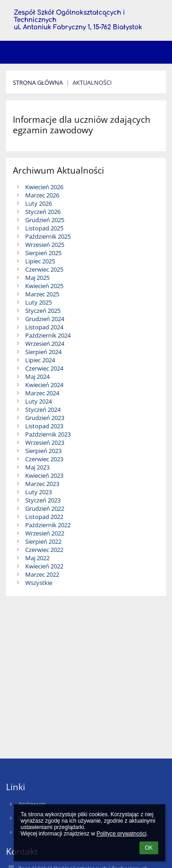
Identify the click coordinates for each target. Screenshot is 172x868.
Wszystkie (39, 583)
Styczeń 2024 (43, 409)
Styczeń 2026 (43, 212)
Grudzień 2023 (45, 418)
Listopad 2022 (44, 517)
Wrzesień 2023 (45, 442)
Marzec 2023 (42, 484)
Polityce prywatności (121, 834)
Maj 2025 (37, 278)
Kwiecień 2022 (44, 566)
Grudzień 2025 (45, 220)
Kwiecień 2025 (44, 286)
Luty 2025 (39, 302)
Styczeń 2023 (43, 500)
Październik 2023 (48, 434)
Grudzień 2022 (45, 508)
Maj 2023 (37, 467)
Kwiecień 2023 (44, 475)
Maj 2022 (37, 558)
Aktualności (92, 82)
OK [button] (149, 848)
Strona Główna (38, 82)
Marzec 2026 (42, 195)
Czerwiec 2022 (44, 550)
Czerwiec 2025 (44, 269)
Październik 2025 (48, 236)
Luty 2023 (39, 492)
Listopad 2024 (44, 327)
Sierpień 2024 (43, 352)
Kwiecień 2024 (44, 385)
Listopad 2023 (44, 426)
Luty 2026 (39, 203)
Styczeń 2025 (43, 311)
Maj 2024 (37, 377)
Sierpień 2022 (43, 541)
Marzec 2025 (42, 294)
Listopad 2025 (44, 228)
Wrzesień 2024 (45, 344)
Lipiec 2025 (40, 261)
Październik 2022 (48, 525)
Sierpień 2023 (43, 451)
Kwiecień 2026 (44, 187)
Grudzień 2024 (45, 319)
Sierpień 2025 (43, 253)
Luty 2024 (39, 401)
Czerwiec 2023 (44, 459)
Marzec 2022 (42, 574)
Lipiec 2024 (40, 360)
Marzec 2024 (42, 393)
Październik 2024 (48, 335)
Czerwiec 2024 (44, 368)
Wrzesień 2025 (45, 245)
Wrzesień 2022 (45, 533)
